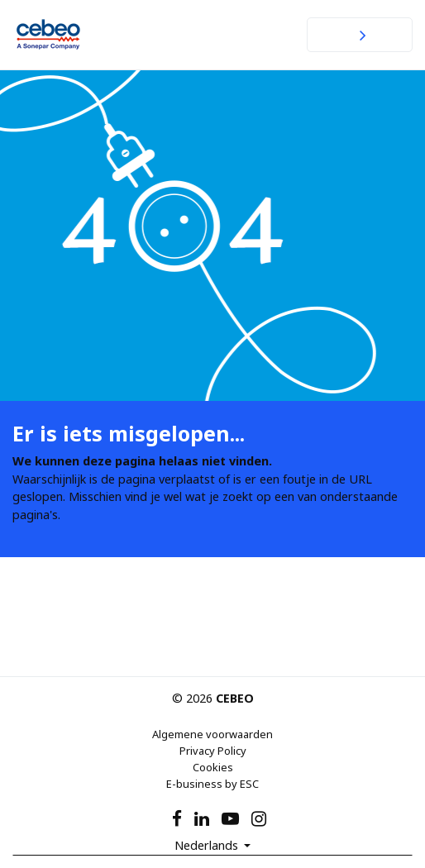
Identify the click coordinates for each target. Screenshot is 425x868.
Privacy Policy (213, 751)
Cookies (213, 767)
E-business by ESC (212, 784)
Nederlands (208, 845)
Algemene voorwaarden (212, 734)
